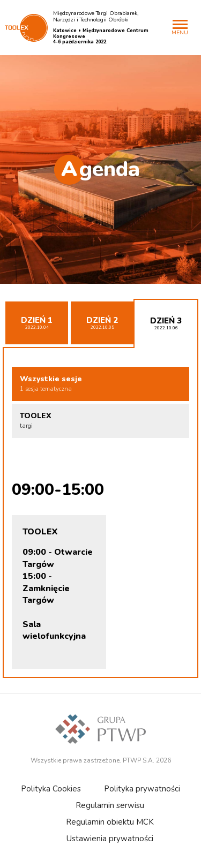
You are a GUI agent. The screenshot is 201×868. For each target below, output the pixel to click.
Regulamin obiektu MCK (110, 822)
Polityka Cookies (51, 789)
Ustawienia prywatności (110, 839)
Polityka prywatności (142, 789)
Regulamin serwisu (110, 805)
